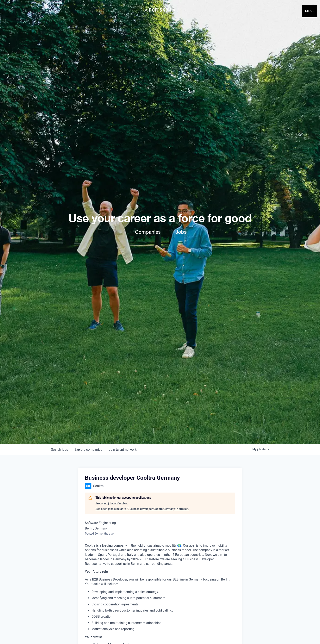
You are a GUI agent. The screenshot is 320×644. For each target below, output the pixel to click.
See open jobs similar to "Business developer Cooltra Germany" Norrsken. (142, 509)
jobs (59, 450)
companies (88, 450)
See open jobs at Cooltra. (112, 503)
